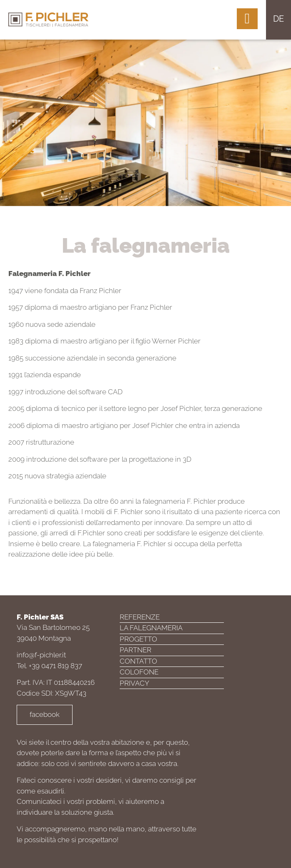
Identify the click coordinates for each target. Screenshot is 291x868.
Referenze (140, 617)
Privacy (134, 683)
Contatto (138, 661)
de (278, 19)
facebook (45, 714)
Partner (135, 650)
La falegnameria (151, 628)
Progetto (138, 639)
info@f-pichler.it (41, 655)
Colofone (139, 672)
